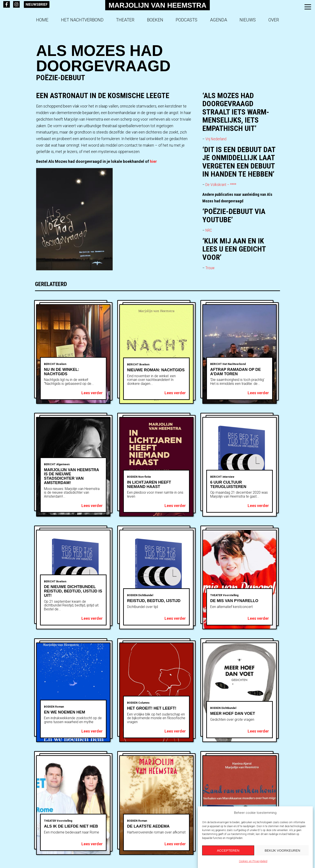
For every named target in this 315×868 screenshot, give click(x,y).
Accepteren (228, 850)
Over (274, 20)
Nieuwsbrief (37, 4)
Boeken (155, 20)
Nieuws (248, 20)
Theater (125, 20)
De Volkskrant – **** (221, 185)
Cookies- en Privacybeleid (253, 861)
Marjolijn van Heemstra (157, 5)
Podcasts (186, 20)
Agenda (219, 20)
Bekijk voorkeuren (283, 850)
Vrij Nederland (216, 139)
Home (42, 20)
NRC (209, 230)
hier (153, 161)
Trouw (210, 268)
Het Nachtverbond (82, 20)
